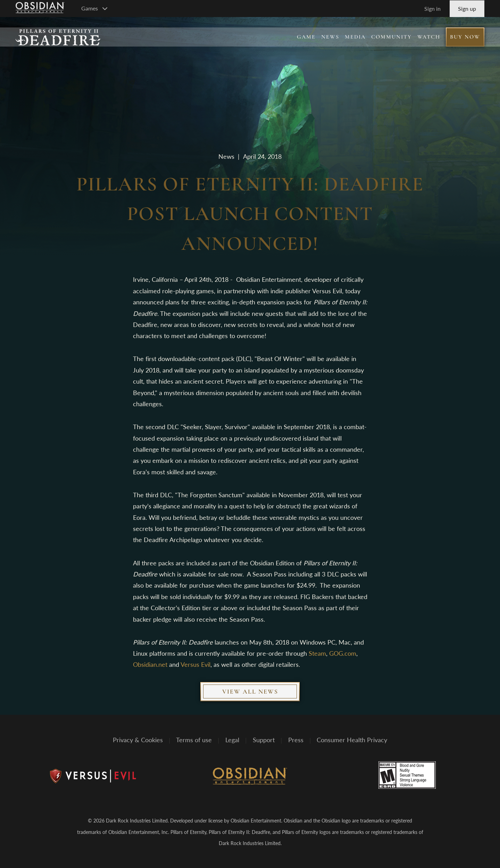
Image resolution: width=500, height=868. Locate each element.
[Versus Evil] (93, 776)
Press (296, 740)
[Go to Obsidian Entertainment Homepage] (40, 9)
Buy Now (465, 37)
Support (264, 740)
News (330, 37)
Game (306, 37)
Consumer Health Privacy (352, 740)
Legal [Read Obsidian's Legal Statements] (232, 740)
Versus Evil (195, 664)
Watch (429, 37)
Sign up (467, 9)
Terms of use (194, 740)
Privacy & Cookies (138, 740)
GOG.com (343, 653)
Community (391, 37)
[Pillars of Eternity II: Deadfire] (58, 37)
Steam (317, 653)
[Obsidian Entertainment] (250, 776)
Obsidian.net (150, 664)
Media (355, 37)
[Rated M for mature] (407, 775)
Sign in (432, 9)
